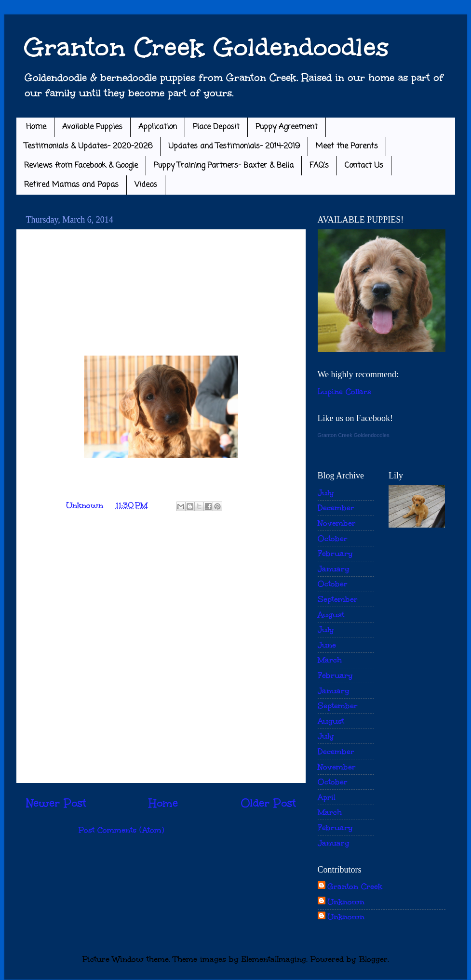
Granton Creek (355, 886)
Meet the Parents (347, 146)
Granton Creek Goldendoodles (206, 47)
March (330, 660)
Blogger (373, 959)
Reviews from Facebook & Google (81, 166)
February (335, 553)
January (334, 569)
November (337, 523)
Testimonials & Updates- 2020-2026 (88, 146)
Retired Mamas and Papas (71, 185)
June (327, 645)
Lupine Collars (344, 391)
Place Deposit (216, 127)
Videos (146, 185)
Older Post (268, 803)
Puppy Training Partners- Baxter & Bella (224, 166)
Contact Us (364, 166)
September (338, 599)
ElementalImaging (274, 959)
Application (158, 127)
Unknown (346, 902)
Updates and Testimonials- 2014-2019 (234, 146)
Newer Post (56, 803)
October (333, 538)
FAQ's (319, 166)
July (326, 493)
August (331, 615)
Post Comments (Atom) (121, 830)
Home (36, 127)
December (336, 508)
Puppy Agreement (287, 127)
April (327, 797)
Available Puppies (92, 127)
